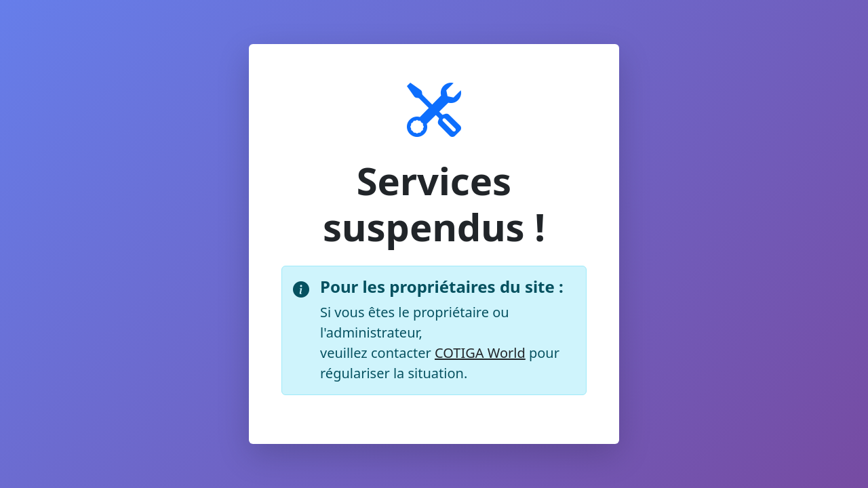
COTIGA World (480, 353)
